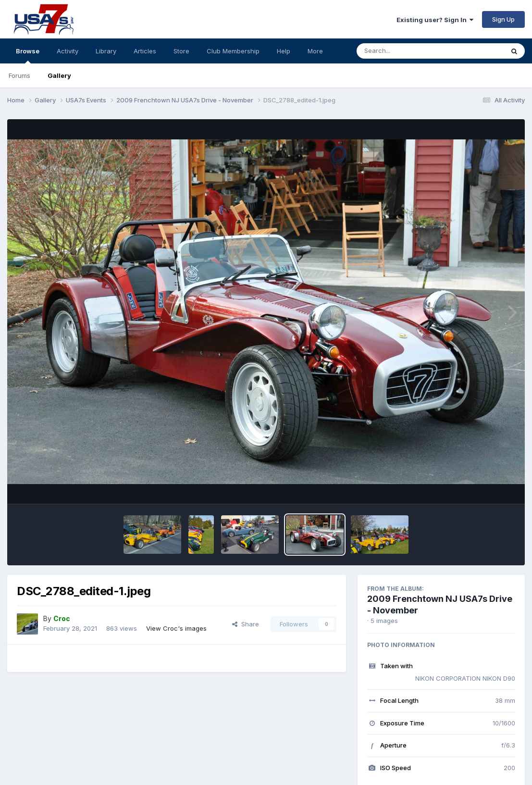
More (315, 51)
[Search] (404, 51)
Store (181, 51)
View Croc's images (176, 628)
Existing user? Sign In (435, 20)
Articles (145, 51)
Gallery (59, 75)
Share (246, 624)
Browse (28, 55)
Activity (68, 51)
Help (284, 51)
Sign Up (503, 19)
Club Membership (233, 51)
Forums (19, 75)
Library (106, 51)
